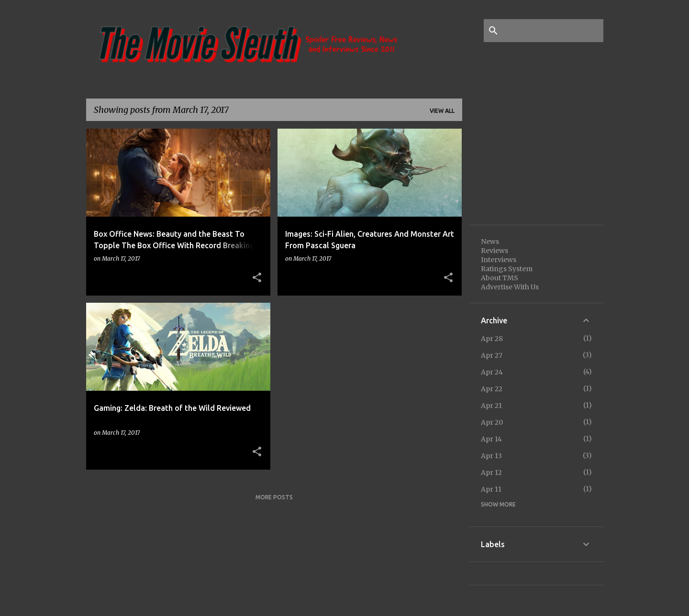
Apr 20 (492, 422)
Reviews (495, 251)
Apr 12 (491, 473)
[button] (257, 278)
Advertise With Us (510, 287)
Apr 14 (491, 439)
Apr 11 (491, 489)
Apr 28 (492, 339)
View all (442, 111)
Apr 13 (491, 456)
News (490, 242)
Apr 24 (492, 372)
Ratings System (507, 269)
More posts (274, 497)
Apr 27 (492, 355)
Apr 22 (492, 389)
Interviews (499, 260)
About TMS (500, 278)
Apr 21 (491, 406)
